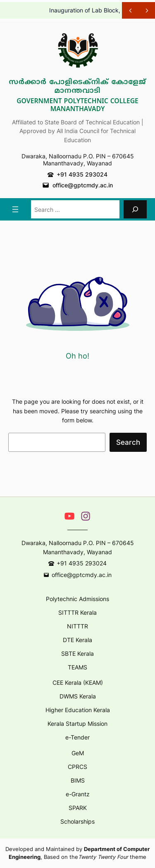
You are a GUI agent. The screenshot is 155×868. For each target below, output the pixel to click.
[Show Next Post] (147, 10)
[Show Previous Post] (130, 10)
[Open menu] (15, 209)
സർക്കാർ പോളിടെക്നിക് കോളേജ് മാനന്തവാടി (77, 87)
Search (128, 442)
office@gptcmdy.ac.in (83, 185)
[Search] (135, 209)
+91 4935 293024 (82, 174)
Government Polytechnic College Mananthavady (77, 105)
